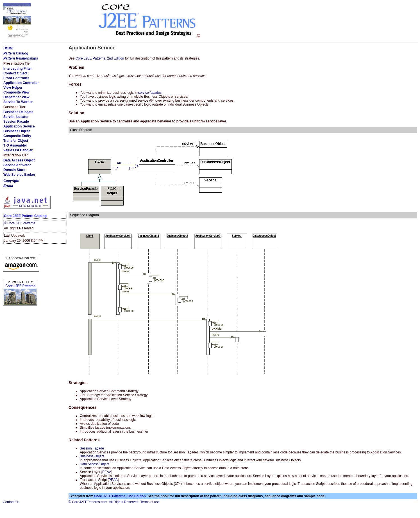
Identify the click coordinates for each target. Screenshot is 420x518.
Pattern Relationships (21, 58)
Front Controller (16, 78)
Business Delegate (18, 112)
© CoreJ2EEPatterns (20, 223)
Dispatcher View (16, 97)
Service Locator (16, 117)
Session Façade (92, 448)
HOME (8, 48)
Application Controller (21, 83)
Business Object (17, 131)
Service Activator (17, 165)
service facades (150, 93)
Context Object (15, 73)
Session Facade (16, 122)
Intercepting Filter (18, 69)
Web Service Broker (19, 175)
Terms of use (150, 502)
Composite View (16, 92)
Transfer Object (16, 141)
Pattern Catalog (16, 53)
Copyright (11, 181)
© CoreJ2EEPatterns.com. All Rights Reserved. (104, 502)
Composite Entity (17, 136)
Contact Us (11, 502)
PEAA (107, 472)
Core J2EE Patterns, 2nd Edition (100, 58)
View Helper (13, 88)
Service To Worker (18, 102)
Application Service (19, 126)
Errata (8, 186)
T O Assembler (15, 145)
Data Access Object (19, 160)
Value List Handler (18, 150)
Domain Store (14, 170)
